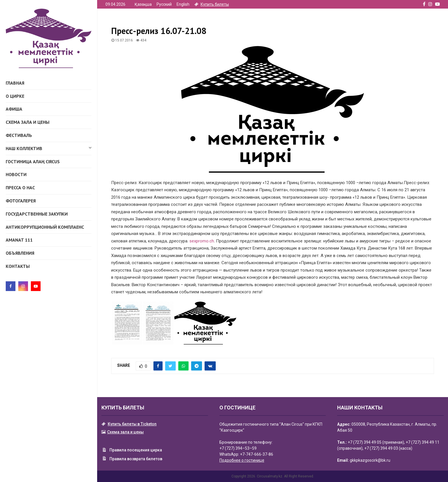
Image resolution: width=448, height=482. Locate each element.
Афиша (14, 109)
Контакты (18, 266)
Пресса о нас (20, 188)
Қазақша (143, 4)
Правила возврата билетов (132, 459)
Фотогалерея (21, 201)
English (183, 4)
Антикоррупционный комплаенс (45, 227)
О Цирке (15, 96)
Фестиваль (19, 135)
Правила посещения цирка (132, 451)
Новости (16, 174)
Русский (164, 4)
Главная (15, 83)
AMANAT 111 (19, 240)
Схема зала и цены (28, 122)
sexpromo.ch (202, 241)
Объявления (20, 253)
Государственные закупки (37, 214)
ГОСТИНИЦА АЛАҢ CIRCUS (33, 162)
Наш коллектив (49, 148)
